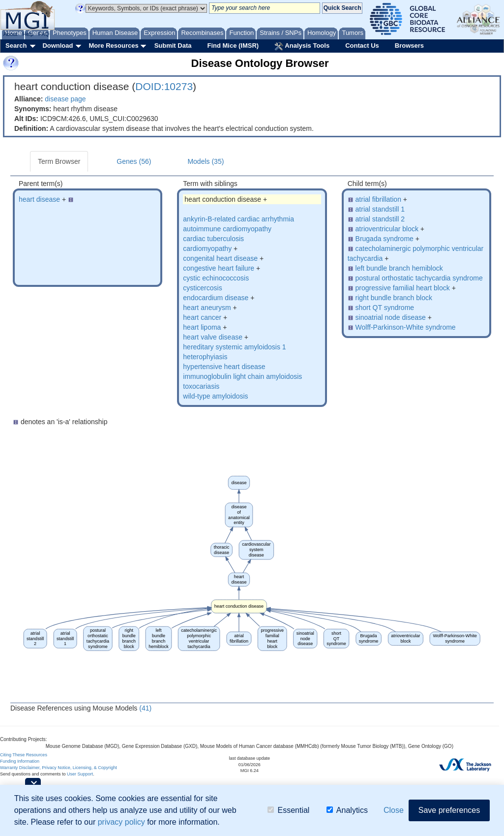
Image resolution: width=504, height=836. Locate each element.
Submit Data (173, 46)
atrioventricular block (387, 229)
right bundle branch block (394, 298)
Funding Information (20, 761)
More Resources (113, 46)
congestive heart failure (219, 268)
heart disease (39, 199)
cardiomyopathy (207, 248)
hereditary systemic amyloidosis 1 (234, 347)
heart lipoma (202, 327)
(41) (145, 708)
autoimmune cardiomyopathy (227, 229)
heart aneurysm (207, 308)
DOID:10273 (164, 86)
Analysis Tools (302, 46)
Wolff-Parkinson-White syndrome (406, 327)
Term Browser (59, 161)
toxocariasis (201, 386)
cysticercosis (202, 288)
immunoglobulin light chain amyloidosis (242, 376)
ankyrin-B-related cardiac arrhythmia (238, 219)
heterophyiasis (205, 357)
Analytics (347, 810)
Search (16, 46)
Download (58, 46)
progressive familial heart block (403, 288)
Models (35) (206, 161)
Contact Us (362, 46)
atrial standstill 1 (380, 209)
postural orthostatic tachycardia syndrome (419, 278)
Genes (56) (134, 161)
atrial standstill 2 (380, 219)
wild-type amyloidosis (215, 396)
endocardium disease (216, 298)
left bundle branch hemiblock (399, 268)
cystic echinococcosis (216, 278)
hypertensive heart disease (224, 367)
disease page (65, 99)
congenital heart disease (220, 258)
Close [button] (394, 810)
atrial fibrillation (378, 199)
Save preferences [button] (449, 810)
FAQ (44, 34)
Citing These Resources (24, 755)
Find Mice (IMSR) (233, 46)
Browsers (409, 46)
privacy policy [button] (121, 822)
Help (28, 34)
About (11, 34)
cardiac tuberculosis (213, 239)
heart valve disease (213, 337)
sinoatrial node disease (391, 317)
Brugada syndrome (385, 239)
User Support (80, 774)
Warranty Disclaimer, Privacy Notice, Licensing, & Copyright (59, 768)
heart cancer (202, 317)
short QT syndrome (385, 308)
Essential (288, 810)
